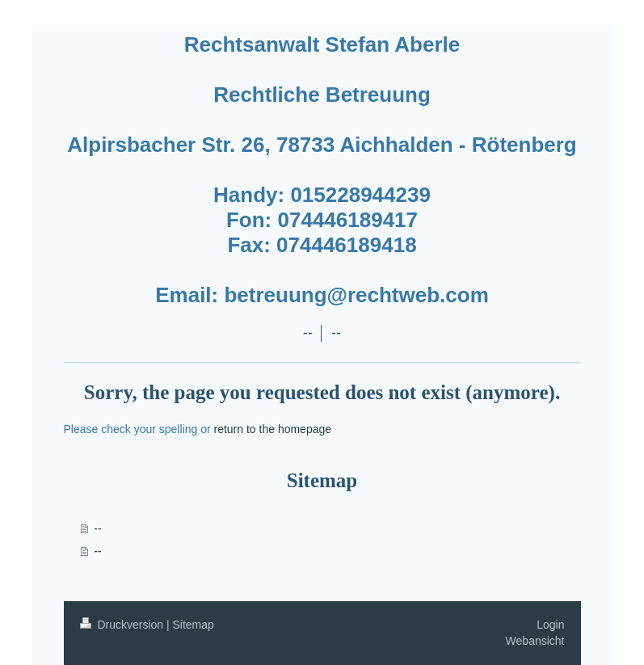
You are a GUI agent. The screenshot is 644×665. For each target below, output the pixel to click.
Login (550, 625)
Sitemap (194, 625)
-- (97, 528)
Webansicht (535, 641)
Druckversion (123, 625)
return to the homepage (273, 429)
